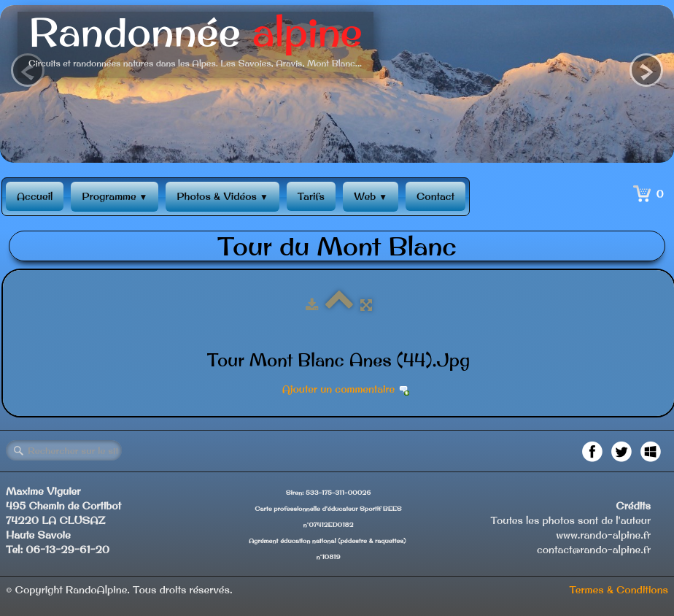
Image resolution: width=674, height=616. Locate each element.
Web (371, 196)
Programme (115, 196)
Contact (435, 196)
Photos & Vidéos (222, 196)
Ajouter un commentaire (338, 389)
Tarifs (311, 196)
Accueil (35, 196)
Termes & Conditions (619, 590)
